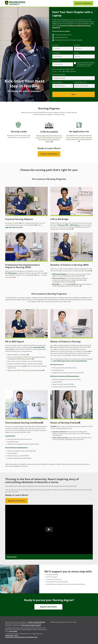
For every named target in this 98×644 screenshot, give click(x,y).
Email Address (56, 53)
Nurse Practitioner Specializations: (17, 448)
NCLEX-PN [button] (32, 225)
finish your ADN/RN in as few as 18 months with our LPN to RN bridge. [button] (70, 228)
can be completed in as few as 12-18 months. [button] (67, 286)
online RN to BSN (39, 347)
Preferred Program (57, 82)
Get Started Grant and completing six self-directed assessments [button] (26, 358)
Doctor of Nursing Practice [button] (65, 423)
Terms (16, 635)
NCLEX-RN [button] (32, 275)
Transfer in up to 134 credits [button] (17, 366)
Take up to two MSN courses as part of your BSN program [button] (26, 370)
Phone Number (56, 61)
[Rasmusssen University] (15, 3)
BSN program (75, 225)
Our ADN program (11, 273)
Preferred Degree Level (80, 82)
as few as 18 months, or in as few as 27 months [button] (75, 351)
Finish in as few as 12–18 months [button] (18, 355)
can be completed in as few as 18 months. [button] (70, 281)
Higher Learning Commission (37, 622)
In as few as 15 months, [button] (13, 223)
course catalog (13, 631)
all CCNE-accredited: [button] (85, 271)
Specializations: (10, 436)
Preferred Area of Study (59, 75)
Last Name (77, 45)
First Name (55, 45)
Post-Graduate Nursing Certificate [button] (24, 423)
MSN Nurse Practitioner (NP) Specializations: (65, 376)
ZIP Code (76, 53)
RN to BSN (56, 284)
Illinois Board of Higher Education (31, 625)
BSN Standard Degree (59, 274)
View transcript (12, 557)
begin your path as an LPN (14, 227)
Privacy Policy (9, 635)
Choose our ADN (63, 225)
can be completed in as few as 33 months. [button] (71, 276)
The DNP (53, 426)
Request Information (49, 154)
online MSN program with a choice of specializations (70, 361)
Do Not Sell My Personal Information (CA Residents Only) (21, 637)
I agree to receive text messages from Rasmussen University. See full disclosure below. (86, 64)
